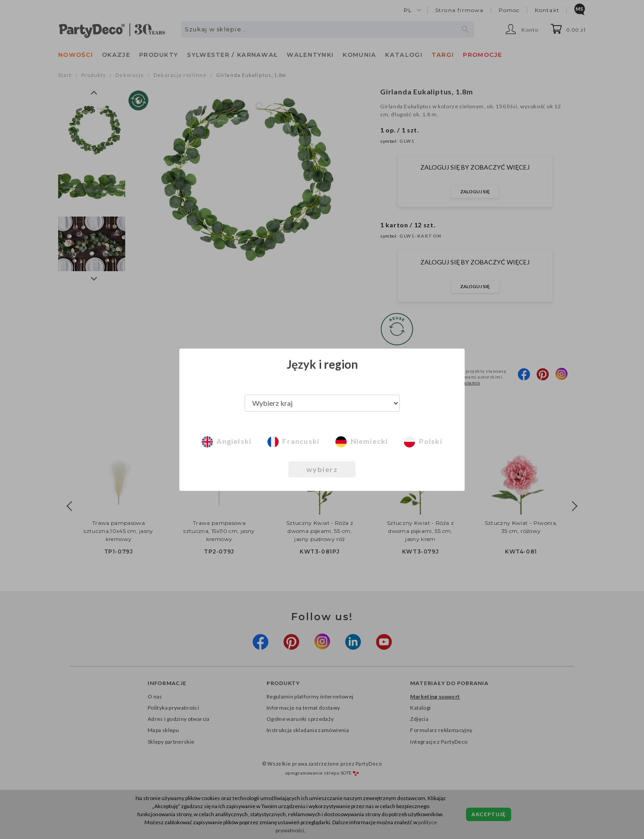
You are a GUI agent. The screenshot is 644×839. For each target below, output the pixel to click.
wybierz (322, 469)
